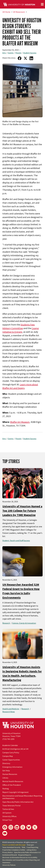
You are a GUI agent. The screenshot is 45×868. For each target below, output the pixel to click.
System (7, 813)
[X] (35, 827)
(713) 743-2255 (8, 739)
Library (5, 778)
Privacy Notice (8, 852)
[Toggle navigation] (42, 4)
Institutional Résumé (10, 855)
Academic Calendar (10, 745)
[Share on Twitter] (25, 58)
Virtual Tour (7, 820)
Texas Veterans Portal (11, 806)
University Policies (9, 865)
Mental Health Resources (13, 781)
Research (6, 623)
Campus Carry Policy (11, 752)
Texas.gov (30, 845)
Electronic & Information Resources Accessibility (20, 857)
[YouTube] (5, 833)
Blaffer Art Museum (20, 422)
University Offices (9, 816)
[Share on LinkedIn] (31, 58)
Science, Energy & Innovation (24, 623)
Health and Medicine (11, 709)
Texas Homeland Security (11, 847)
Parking (6, 789)
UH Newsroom (19, 12)
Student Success (30, 53)
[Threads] (23, 827)
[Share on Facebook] (19, 58)
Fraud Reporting (32, 847)
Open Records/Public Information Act (18, 802)
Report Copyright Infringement (15, 792)
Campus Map (8, 756)
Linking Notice (31, 850)
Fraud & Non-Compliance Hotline (14, 850)
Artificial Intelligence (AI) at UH (15, 749)
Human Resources (10, 774)
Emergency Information (12, 767)
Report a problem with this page (14, 845)
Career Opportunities (11, 760)
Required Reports (25, 855)
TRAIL (24, 847)
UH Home (6, 12)
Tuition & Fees (8, 809)
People (18, 53)
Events (11, 53)
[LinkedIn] (17, 827)
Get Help (6, 771)
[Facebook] (5, 827)
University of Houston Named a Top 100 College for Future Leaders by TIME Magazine (22, 511)
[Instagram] (11, 827)
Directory (6, 763)
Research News (9, 712)
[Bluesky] (29, 827)
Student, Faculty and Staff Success (16, 540)
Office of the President (12, 785)
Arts (4, 53)
